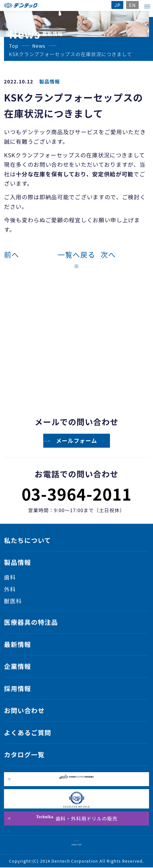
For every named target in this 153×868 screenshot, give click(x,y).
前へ (12, 255)
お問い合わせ (24, 711)
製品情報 (18, 562)
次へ (108, 255)
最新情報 (18, 644)
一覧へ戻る (76, 255)
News (39, 46)
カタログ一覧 (24, 755)
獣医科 (13, 601)
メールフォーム (77, 441)
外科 (10, 589)
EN (132, 5)
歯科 (10, 577)
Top (14, 46)
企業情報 (18, 667)
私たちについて (27, 540)
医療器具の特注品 (31, 622)
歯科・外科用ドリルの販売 (76, 819)
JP (117, 5)
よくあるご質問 (28, 733)
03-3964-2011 (76, 494)
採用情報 (18, 689)
